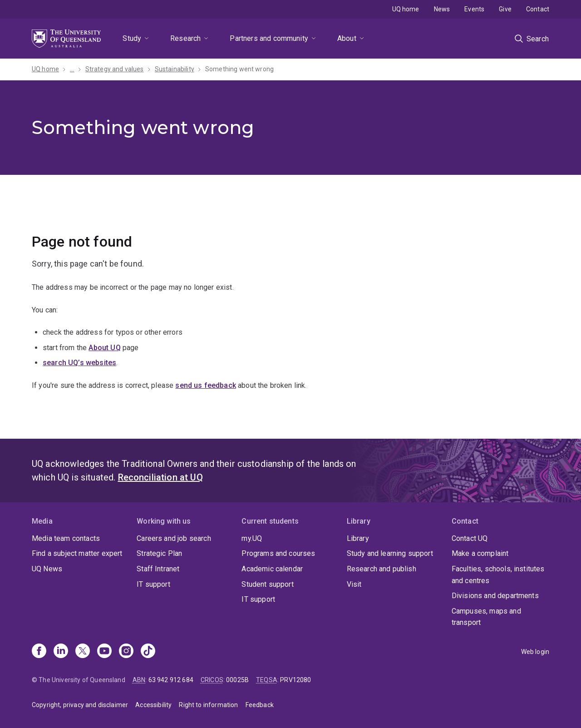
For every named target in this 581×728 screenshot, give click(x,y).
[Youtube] (104, 652)
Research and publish (382, 569)
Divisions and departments (495, 596)
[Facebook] (39, 652)
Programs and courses (278, 553)
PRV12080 (295, 680)
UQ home (406, 9)
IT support (153, 584)
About (347, 38)
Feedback (260, 705)
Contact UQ (470, 538)
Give (505, 9)
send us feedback (206, 385)
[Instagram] (126, 652)
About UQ (104, 348)
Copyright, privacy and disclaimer (80, 705)
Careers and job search (174, 538)
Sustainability (175, 69)
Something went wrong (240, 69)
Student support (267, 584)
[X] (83, 652)
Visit (354, 584)
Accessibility (153, 705)
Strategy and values (115, 69)
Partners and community (269, 38)
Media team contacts (66, 538)
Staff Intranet (158, 569)
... (72, 69)
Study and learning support (390, 553)
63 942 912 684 (171, 680)
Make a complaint (480, 553)
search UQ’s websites (79, 363)
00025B (237, 680)
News (442, 9)
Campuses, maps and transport (486, 617)
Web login (535, 652)
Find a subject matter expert (77, 553)
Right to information (208, 705)
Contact (538, 9)
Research (185, 38)
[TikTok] (148, 652)
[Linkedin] (61, 652)
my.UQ (252, 538)
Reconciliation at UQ (160, 477)
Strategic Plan (159, 553)
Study (132, 38)
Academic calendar (272, 569)
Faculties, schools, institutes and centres (498, 575)
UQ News (47, 569)
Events (474, 9)
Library (358, 538)
